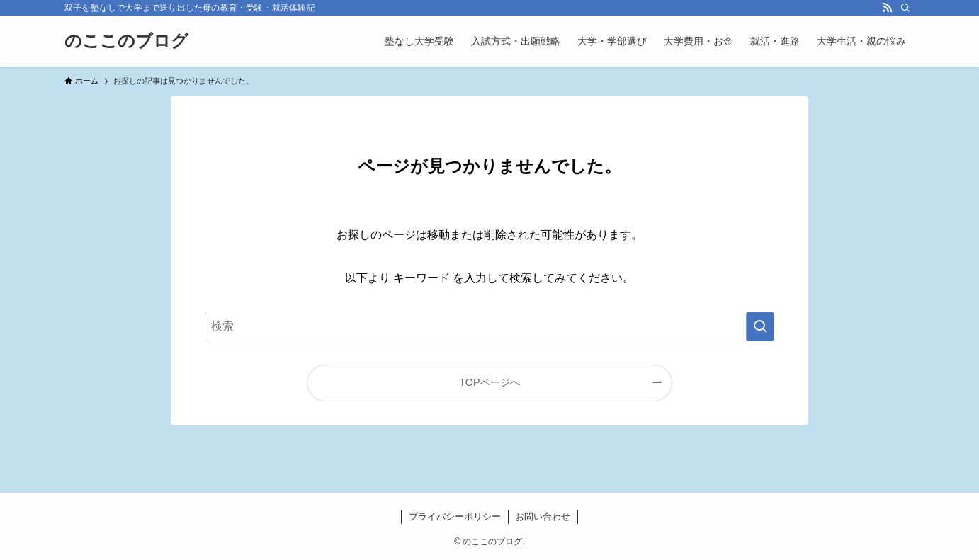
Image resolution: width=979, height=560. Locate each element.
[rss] (887, 8)
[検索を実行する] (760, 326)
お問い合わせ (543, 516)
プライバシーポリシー (455, 516)
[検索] (905, 8)
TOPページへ (489, 382)
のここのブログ (126, 41)
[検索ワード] (489, 326)
